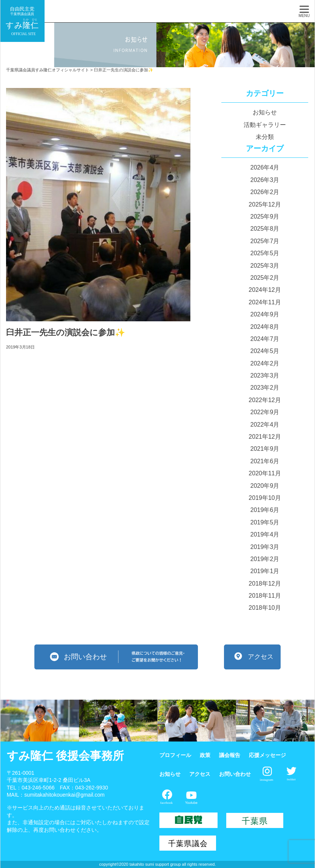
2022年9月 (265, 412)
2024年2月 (265, 363)
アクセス (200, 774)
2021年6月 (265, 461)
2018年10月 (265, 608)
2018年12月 (265, 584)
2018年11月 (265, 596)
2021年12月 (265, 437)
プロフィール (175, 755)
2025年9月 (265, 217)
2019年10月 (265, 498)
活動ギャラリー (265, 125)
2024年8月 (265, 327)
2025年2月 (265, 278)
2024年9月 (265, 314)
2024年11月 (265, 302)
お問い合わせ (235, 774)
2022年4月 (265, 425)
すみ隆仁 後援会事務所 (65, 756)
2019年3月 (265, 547)
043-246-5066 (38, 788)
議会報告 (230, 755)
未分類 (265, 137)
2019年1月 (265, 571)
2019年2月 (265, 559)
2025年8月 (265, 229)
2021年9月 (265, 449)
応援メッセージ (267, 755)
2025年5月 (265, 253)
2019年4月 (265, 534)
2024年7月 (265, 339)
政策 (205, 755)
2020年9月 (265, 486)
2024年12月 (265, 290)
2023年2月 (265, 388)
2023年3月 (265, 375)
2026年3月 (265, 180)
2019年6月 (265, 510)
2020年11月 (265, 473)
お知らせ (265, 112)
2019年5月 (265, 522)
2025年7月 (265, 241)
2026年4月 (265, 167)
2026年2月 (265, 192)
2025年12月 (265, 204)
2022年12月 (265, 400)
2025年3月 (265, 266)
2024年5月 (265, 351)
